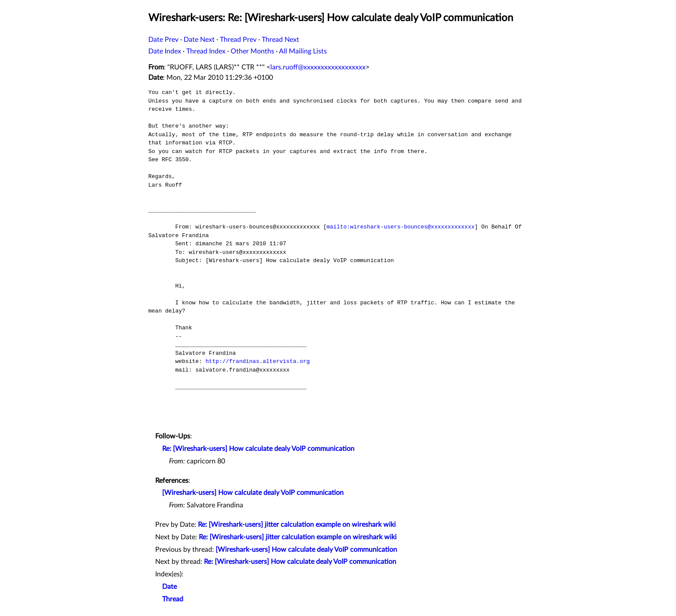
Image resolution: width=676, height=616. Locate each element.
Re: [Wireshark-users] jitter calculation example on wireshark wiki (297, 525)
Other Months (252, 51)
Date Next (199, 40)
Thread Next (280, 40)
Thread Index (206, 51)
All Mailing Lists (303, 51)
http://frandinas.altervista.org (258, 361)
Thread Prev (238, 40)
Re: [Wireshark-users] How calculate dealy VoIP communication (258, 449)
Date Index (165, 51)
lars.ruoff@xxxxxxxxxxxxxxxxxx (318, 67)
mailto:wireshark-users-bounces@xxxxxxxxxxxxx (400, 227)
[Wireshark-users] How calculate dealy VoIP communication (253, 493)
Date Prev (163, 40)
